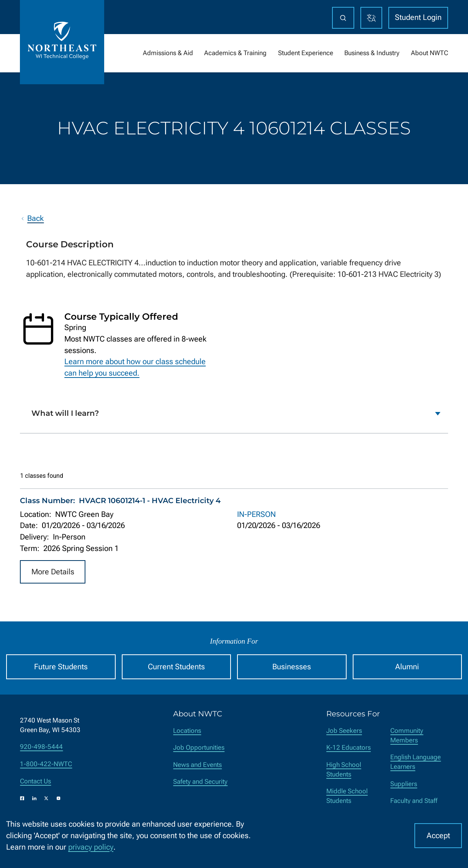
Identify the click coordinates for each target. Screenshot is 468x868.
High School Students (344, 770)
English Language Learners (416, 762)
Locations (187, 731)
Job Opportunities (199, 748)
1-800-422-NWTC (46, 764)
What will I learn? (65, 414)
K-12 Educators (349, 748)
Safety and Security (200, 782)
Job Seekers (344, 731)
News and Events (197, 765)
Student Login (418, 17)
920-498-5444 (41, 747)
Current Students (176, 667)
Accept (438, 836)
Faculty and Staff (414, 801)
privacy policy (91, 847)
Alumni (407, 667)
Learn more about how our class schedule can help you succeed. (135, 368)
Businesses (292, 667)
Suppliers (404, 784)
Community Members (407, 736)
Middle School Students (347, 796)
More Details (53, 572)
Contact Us (35, 781)
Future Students (61, 667)
